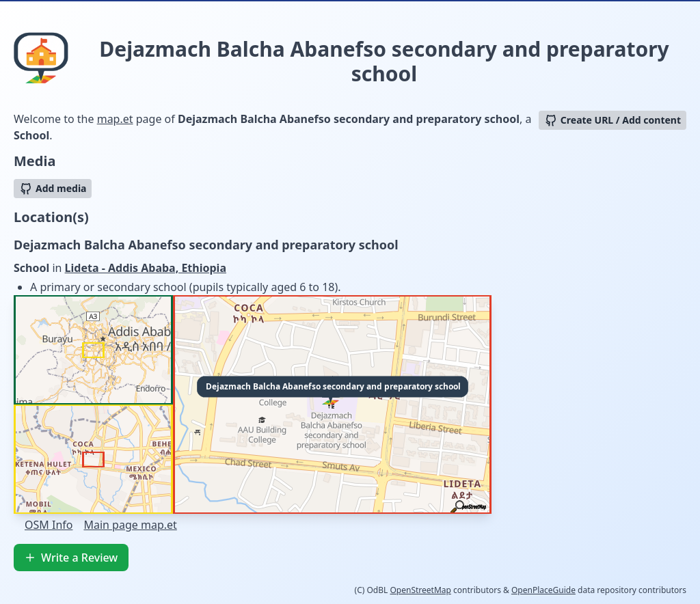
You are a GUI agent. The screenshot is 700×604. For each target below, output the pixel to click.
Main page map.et (130, 525)
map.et (115, 119)
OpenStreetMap (420, 590)
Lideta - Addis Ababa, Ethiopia (146, 268)
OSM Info (49, 525)
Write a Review (71, 558)
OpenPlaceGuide (543, 590)
